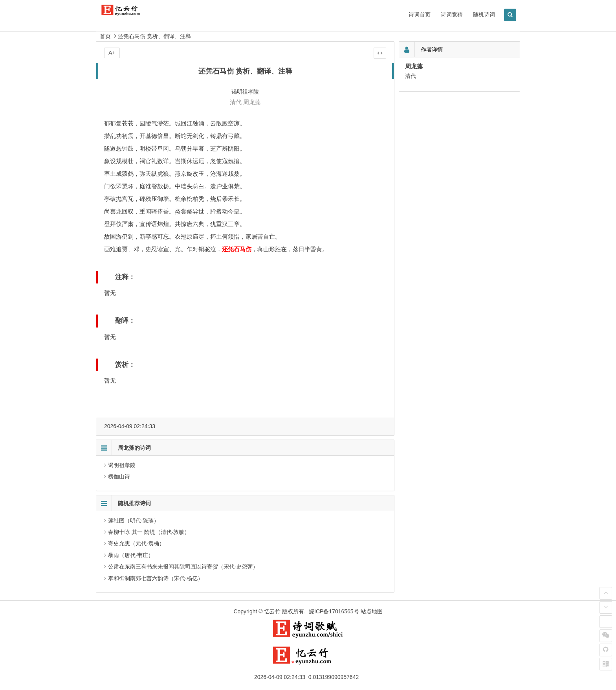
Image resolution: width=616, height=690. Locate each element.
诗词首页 (420, 15)
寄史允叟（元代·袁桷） (136, 543)
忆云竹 (272, 611)
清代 (236, 102)
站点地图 (372, 611)
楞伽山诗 (119, 477)
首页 (105, 36)
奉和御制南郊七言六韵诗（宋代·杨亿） (156, 578)
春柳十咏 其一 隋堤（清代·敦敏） (149, 532)
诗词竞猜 (452, 15)
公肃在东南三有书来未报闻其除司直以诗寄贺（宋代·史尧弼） (183, 567)
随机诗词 (484, 15)
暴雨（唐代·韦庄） (131, 555)
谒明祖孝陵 (122, 465)
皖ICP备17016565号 (334, 611)
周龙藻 (252, 102)
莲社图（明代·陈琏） (134, 521)
